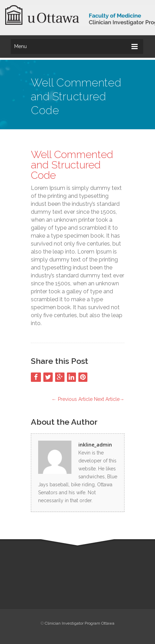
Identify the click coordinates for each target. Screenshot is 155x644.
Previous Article (72, 399)
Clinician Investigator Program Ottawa (80, 623)
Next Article (109, 399)
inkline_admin (95, 445)
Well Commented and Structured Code (72, 165)
